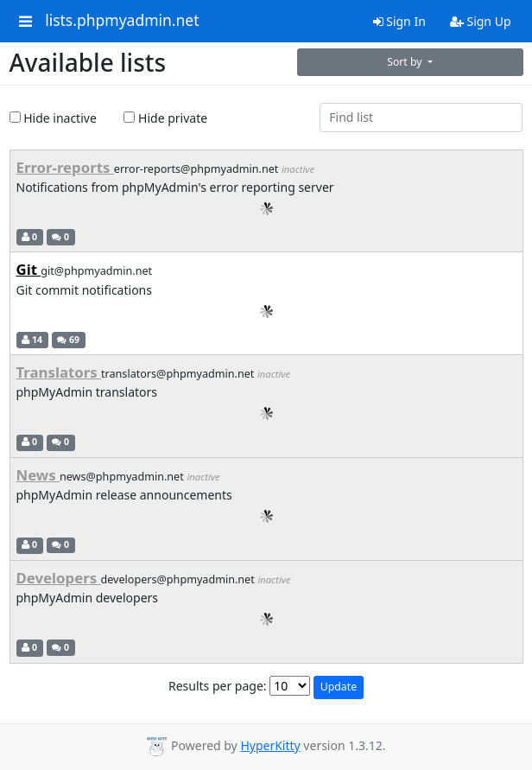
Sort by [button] (406, 62)
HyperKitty (270, 745)
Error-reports (65, 167)
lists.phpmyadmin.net (122, 21)
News (38, 475)
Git (29, 269)
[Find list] (421, 118)
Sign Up (481, 21)
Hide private (165, 118)
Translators (59, 372)
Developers (59, 578)
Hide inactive (53, 118)
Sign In (399, 21)
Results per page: (218, 686)
